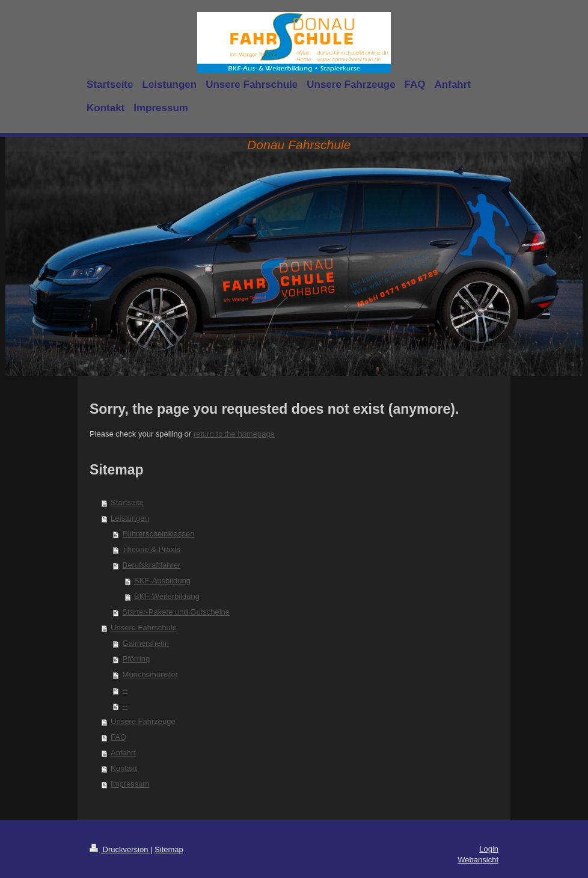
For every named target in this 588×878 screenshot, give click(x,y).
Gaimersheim (146, 643)
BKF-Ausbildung (162, 581)
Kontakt (124, 768)
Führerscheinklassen (159, 534)
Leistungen (130, 518)
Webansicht (478, 860)
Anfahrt (123, 753)
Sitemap (169, 849)
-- (125, 690)
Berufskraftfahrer (152, 565)
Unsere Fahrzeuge (143, 721)
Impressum (130, 784)
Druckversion (120, 849)
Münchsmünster (150, 674)
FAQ (118, 737)
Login (489, 849)
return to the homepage (234, 434)
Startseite (127, 502)
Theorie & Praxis (152, 549)
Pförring (136, 659)
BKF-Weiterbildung (167, 596)
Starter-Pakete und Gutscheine (176, 612)
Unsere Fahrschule (144, 628)
